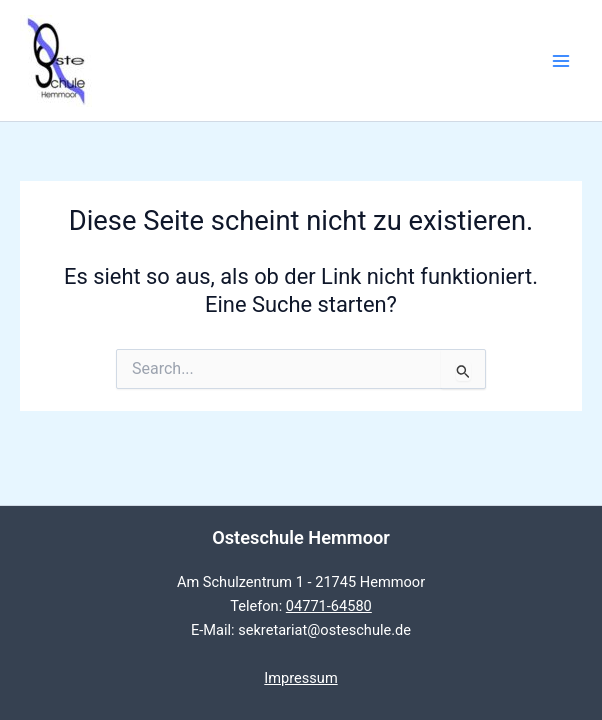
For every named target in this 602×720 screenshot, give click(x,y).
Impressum (300, 678)
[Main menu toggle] (561, 61)
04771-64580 (329, 606)
